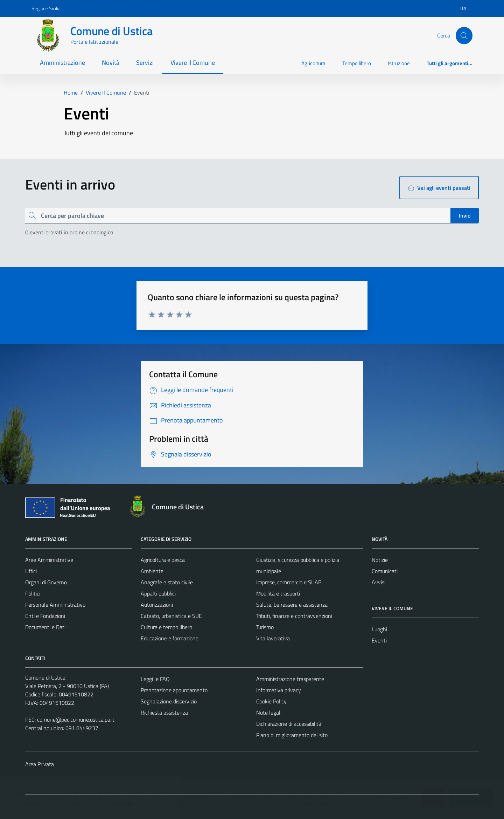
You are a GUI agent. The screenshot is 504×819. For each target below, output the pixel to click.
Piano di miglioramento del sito (292, 735)
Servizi (145, 63)
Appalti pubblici (158, 593)
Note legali (269, 713)
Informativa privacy (279, 690)
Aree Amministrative (49, 560)
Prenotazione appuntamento (174, 690)
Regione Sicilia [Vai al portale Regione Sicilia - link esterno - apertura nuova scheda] (46, 8)
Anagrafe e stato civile (167, 582)
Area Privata (40, 764)
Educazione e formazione (170, 638)
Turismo (265, 627)
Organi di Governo (46, 582)
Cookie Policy (271, 701)
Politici (33, 593)
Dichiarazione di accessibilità (289, 724)
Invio (465, 215)
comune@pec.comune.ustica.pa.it (76, 720)
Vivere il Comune (193, 63)
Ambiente (152, 571)
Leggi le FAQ (155, 679)
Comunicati (385, 571)
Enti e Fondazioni (45, 616)
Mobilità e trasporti (278, 593)
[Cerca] (464, 35)
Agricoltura (313, 63)
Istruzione (399, 63)
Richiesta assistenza (164, 713)
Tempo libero (357, 63)
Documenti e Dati (45, 627)
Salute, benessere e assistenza (292, 605)
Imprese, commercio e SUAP (289, 582)
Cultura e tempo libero (166, 627)
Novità (111, 63)
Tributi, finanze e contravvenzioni (294, 616)
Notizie (380, 560)
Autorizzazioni (157, 605)
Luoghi (379, 629)
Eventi (379, 640)
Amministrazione (62, 63)
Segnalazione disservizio (169, 701)
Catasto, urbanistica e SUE (171, 616)
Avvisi (379, 582)
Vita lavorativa (273, 638)
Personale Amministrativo (55, 605)
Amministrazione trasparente (290, 679)
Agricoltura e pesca (163, 560)
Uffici (31, 571)
